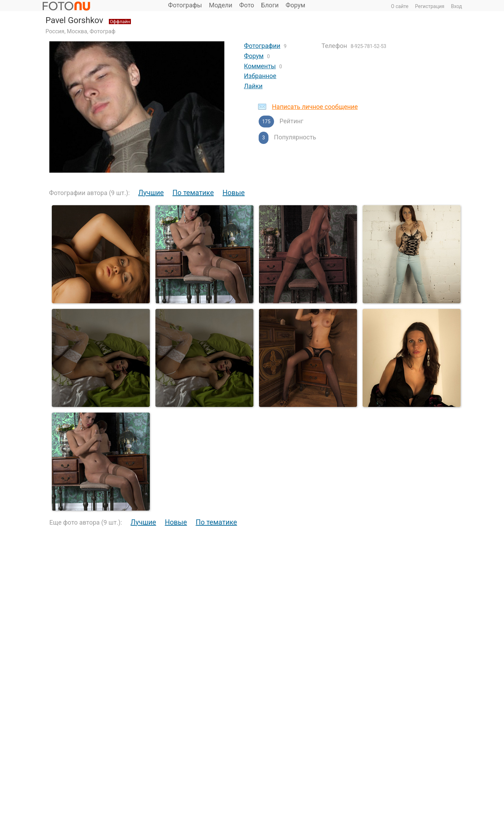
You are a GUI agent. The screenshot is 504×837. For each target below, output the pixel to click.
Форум (295, 5)
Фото (247, 5)
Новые (234, 193)
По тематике (193, 193)
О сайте (400, 6)
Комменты (260, 66)
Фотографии (262, 46)
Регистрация (430, 6)
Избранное (260, 76)
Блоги (270, 5)
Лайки (253, 86)
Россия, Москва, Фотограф (80, 31)
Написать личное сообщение (315, 107)
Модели (221, 5)
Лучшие (151, 193)
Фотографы (185, 5)
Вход (457, 6)
